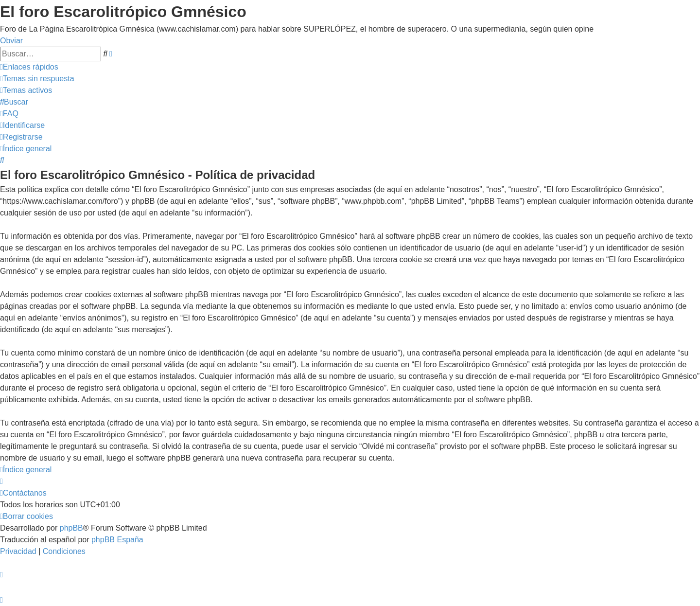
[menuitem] (37, 79)
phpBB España (117, 540)
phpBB (71, 528)
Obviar (11, 41)
